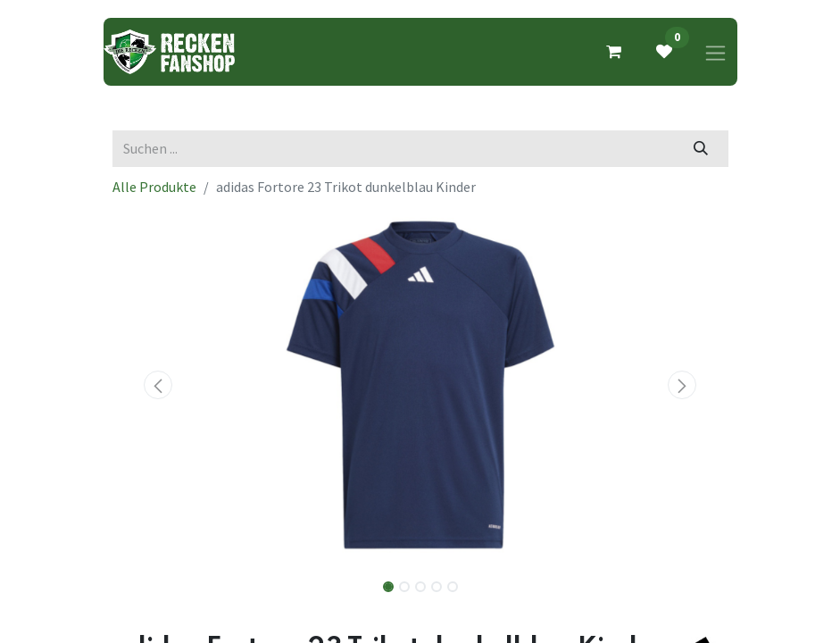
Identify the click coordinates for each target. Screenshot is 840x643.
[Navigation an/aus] (715, 52)
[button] (159, 385)
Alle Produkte (154, 187)
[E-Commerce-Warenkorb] (614, 52)
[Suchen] (700, 148)
